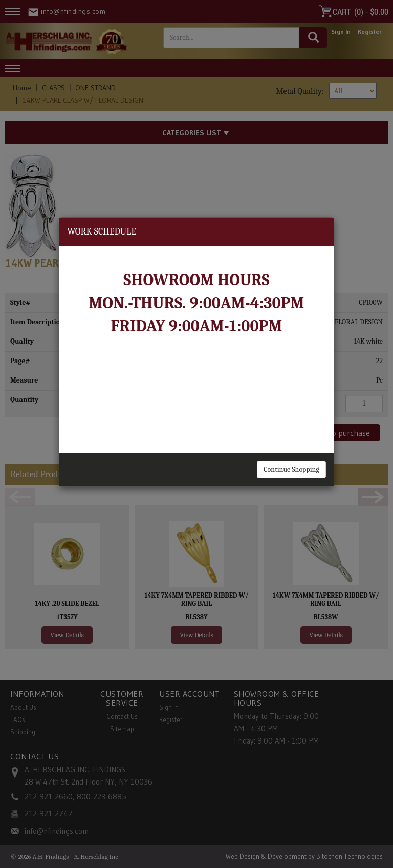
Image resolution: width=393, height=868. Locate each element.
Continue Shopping (291, 469)
